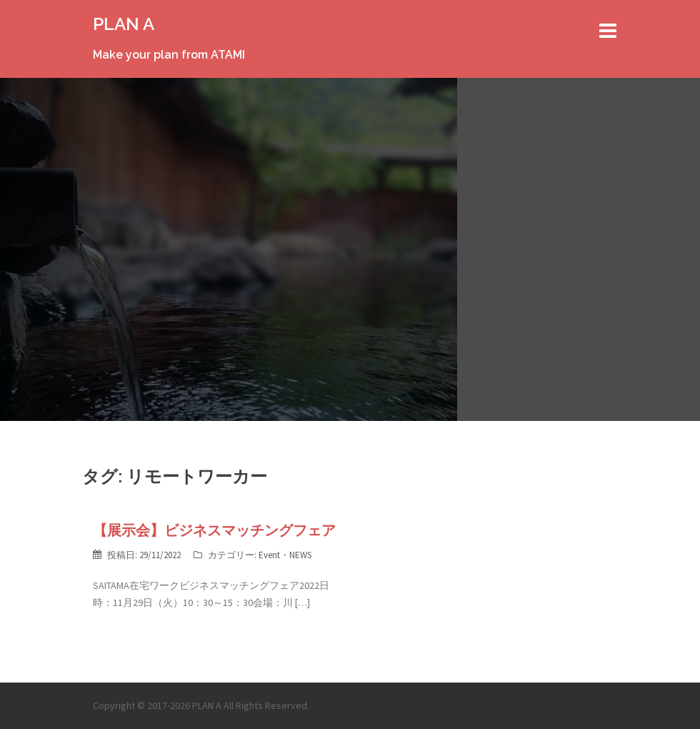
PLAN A (124, 24)
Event (269, 555)
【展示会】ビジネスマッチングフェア (214, 530)
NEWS (300, 555)
